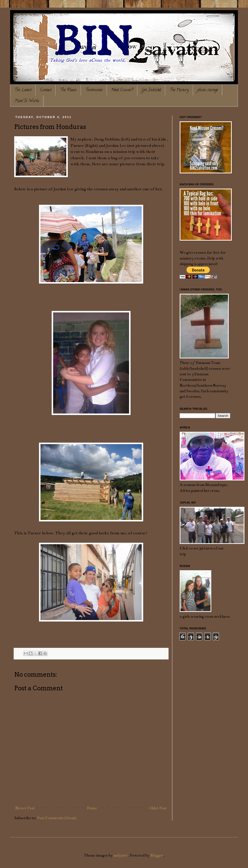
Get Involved (151, 90)
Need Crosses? (122, 90)
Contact (46, 90)
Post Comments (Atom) (57, 818)
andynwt (121, 855)
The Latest (23, 90)
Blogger (157, 855)
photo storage (208, 90)
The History (179, 90)
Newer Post (25, 808)
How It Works (27, 101)
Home (92, 808)
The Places (68, 90)
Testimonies (94, 90)
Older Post (158, 808)
